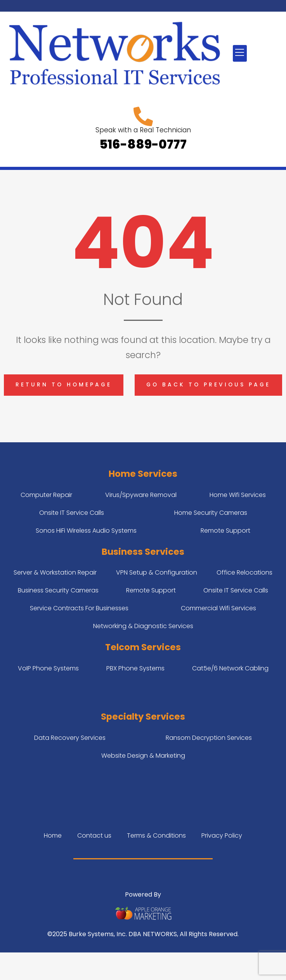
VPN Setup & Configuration (157, 572)
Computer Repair (46, 495)
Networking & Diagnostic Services (143, 626)
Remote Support (225, 531)
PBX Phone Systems (135, 668)
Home (53, 835)
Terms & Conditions (156, 835)
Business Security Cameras (58, 590)
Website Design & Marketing (143, 756)
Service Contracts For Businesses (79, 608)
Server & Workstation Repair (55, 572)
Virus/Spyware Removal (141, 495)
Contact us (94, 835)
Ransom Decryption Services (209, 738)
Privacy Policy (222, 835)
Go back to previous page (208, 385)
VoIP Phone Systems (48, 668)
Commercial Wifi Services (218, 608)
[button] (240, 53)
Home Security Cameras (211, 513)
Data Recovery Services (70, 738)
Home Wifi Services (238, 495)
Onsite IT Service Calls (72, 513)
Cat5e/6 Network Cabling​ (230, 668)
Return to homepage (64, 385)
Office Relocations (244, 572)
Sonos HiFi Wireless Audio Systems (86, 531)
